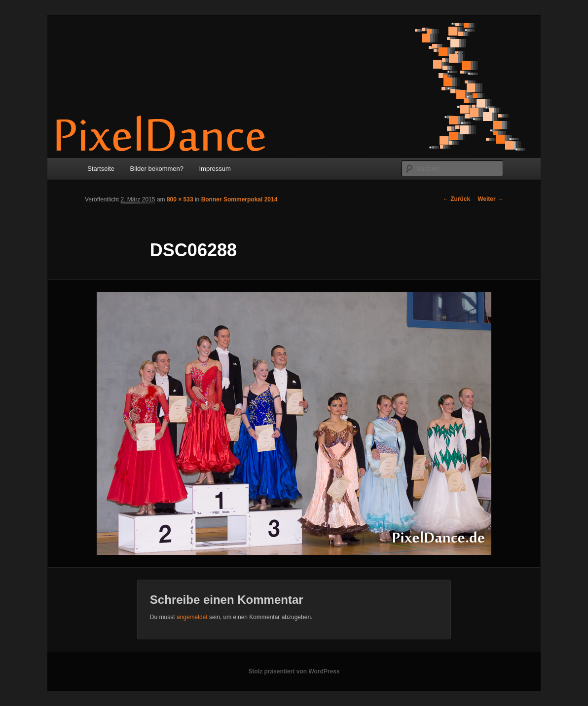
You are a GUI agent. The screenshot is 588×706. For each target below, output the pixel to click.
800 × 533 (180, 199)
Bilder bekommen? (157, 169)
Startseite (101, 169)
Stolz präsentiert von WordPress (294, 671)
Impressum (215, 169)
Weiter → (490, 199)
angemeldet (192, 617)
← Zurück (457, 199)
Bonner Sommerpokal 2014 (239, 199)
